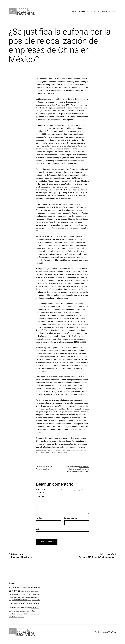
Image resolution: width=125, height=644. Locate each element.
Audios (104, 11)
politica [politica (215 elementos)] (32, 611)
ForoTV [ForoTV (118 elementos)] (38, 597)
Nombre (39, 518)
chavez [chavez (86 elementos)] (22, 591)
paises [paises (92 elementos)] (28, 611)
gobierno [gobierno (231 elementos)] (15, 600)
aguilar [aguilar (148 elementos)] (11, 587)
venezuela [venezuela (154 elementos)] (21, 617)
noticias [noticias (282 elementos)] (16, 611)
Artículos (82, 11)
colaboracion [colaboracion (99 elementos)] (35, 591)
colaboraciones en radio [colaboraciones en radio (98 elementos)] (14, 594)
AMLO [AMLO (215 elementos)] (25, 587)
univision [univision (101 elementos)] (15, 617)
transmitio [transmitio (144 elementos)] (33, 614)
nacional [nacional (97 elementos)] (11, 611)
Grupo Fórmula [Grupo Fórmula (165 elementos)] (23, 600)
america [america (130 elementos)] (21, 587)
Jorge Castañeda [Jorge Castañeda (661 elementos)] (28, 603)
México (70, 471)
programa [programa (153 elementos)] (19, 614)
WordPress (112, 632)
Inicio (74, 11)
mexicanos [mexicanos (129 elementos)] (28, 608)
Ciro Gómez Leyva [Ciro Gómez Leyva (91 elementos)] (28, 591)
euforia (87, 469)
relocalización (85, 471)
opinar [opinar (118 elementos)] (21, 611)
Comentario (41, 496)
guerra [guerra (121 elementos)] (30, 600)
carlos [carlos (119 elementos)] (39, 587)
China (82, 469)
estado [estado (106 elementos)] (19, 597)
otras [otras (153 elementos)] (25, 611)
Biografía (113, 11)
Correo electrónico (71, 518)
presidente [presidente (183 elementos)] (12, 614)
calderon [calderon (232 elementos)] (34, 587)
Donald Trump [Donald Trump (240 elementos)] (25, 594)
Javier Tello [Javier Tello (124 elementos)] (16, 603)
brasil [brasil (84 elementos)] (29, 587)
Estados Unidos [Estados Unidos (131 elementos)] (32, 597)
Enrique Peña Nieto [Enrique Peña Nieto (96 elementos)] (13, 597)
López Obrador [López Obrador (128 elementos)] (21, 608)
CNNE (87, 467)
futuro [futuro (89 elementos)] (10, 600)
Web (38, 529)
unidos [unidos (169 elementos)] (11, 617)
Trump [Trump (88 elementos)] (37, 614)
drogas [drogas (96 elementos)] (32, 594)
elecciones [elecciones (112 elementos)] (37, 594)
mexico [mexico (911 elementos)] (35, 607)
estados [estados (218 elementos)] (24, 597)
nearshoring (76, 471)
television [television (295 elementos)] (26, 614)
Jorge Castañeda (44, 469)
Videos (94, 11)
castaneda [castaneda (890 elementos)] (15, 591)
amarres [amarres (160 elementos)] (16, 587)
